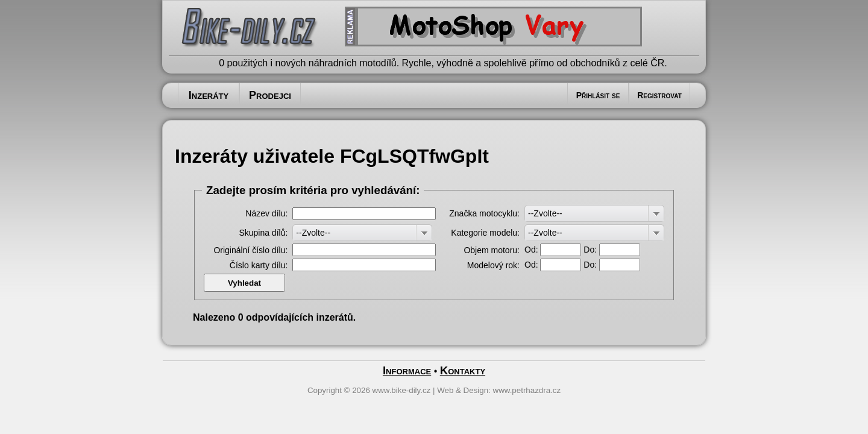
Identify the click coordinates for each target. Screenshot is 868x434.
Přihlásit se (598, 95)
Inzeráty (209, 95)
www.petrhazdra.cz (527, 390)
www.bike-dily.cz (402, 390)
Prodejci (270, 95)
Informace (407, 370)
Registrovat (659, 95)
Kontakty (463, 370)
